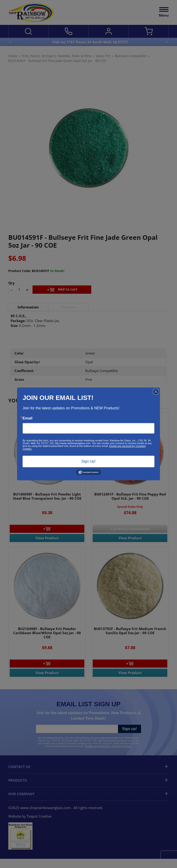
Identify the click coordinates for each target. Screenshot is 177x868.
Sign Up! (88, 461)
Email (28, 418)
